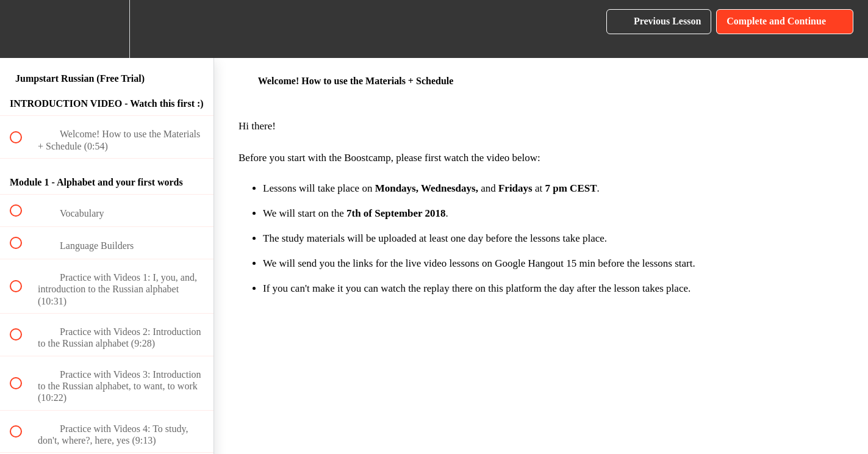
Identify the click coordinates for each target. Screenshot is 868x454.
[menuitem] (107, 29)
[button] (23, 29)
